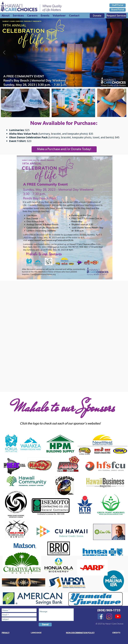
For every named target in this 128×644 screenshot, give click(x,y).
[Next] (124, 53)
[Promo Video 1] (67, 83)
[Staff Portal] (118, 5)
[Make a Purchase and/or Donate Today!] (64, 149)
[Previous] (4, 53)
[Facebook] (100, 616)
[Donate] (97, 16)
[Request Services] (116, 16)
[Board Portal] (118, 10)
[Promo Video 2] (64, 83)
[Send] (45, 625)
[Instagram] (109, 616)
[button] (116, 633)
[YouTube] (118, 616)
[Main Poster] (61, 83)
